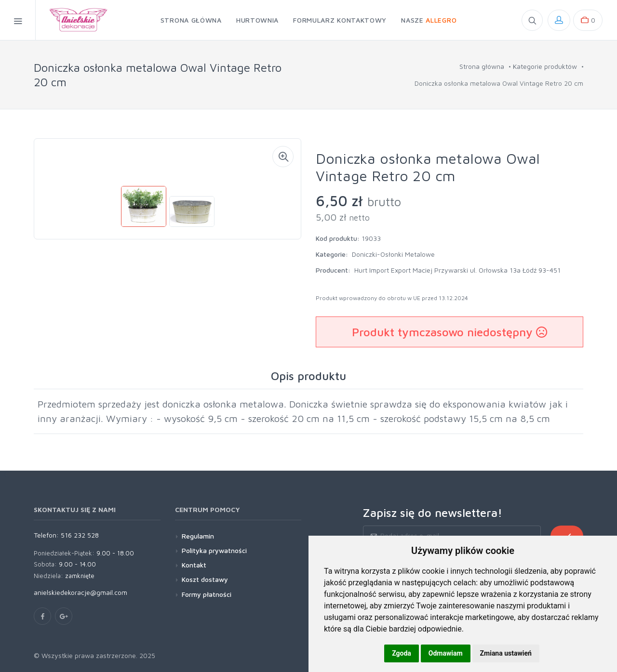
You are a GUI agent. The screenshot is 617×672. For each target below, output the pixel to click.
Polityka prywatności (214, 550)
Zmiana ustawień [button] (506, 653)
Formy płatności (207, 594)
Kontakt (194, 565)
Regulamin (198, 536)
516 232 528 (80, 535)
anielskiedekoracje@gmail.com (80, 592)
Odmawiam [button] (446, 653)
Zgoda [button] (402, 653)
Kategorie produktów (545, 66)
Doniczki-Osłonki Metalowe (393, 254)
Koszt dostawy (205, 579)
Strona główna (482, 66)
